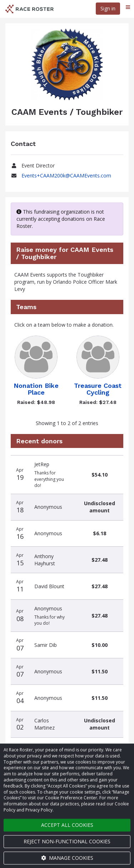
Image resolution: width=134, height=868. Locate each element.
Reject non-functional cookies (67, 841)
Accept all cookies (67, 825)
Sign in (108, 8)
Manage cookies (67, 858)
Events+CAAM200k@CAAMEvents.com (66, 175)
